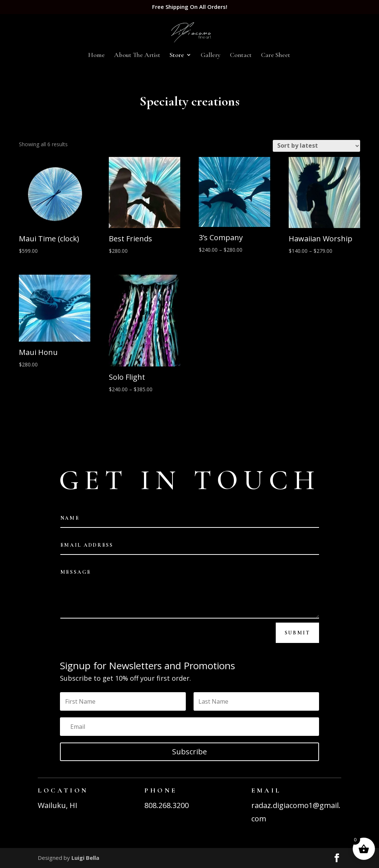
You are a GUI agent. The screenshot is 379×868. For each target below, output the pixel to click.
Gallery (211, 56)
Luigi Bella (85, 858)
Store (177, 56)
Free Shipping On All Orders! (190, 7)
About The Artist (137, 56)
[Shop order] (316, 146)
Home (96, 56)
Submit (297, 633)
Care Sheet (276, 56)
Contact (241, 56)
